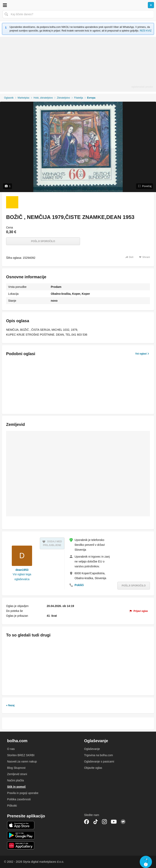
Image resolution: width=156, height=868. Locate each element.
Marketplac (24, 98)
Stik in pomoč (16, 787)
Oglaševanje (92, 749)
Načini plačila (15, 780)
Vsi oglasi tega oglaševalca (22, 577)
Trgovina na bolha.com (99, 755)
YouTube (114, 822)
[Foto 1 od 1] (12, 202)
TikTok (95, 822)
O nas (11, 749)
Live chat (146, 862)
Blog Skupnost (16, 768)
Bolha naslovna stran (78, 5)
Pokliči (79, 585)
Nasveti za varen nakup (22, 761)
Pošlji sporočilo (43, 241)
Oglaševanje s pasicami (99, 761)
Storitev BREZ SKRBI (21, 755)
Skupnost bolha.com (123, 822)
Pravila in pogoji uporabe (23, 793)
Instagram (104, 822)
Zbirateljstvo (63, 98)
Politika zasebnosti (19, 799)
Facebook (87, 822)
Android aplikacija (21, 835)
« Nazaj (10, 705)
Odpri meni (5, 5)
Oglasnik (9, 98)
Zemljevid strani (17, 774)
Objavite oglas (93, 768)
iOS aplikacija (21, 825)
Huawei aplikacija (21, 845)
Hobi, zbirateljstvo (43, 98)
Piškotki (12, 806)
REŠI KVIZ (146, 31)
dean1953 (22, 570)
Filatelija (79, 98)
